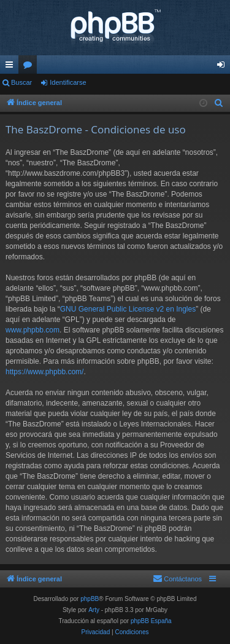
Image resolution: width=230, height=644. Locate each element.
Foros (30, 67)
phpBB (90, 599)
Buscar (21, 82)
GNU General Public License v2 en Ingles (128, 309)
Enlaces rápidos (12, 67)
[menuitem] (219, 103)
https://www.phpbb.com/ (44, 372)
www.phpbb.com (33, 330)
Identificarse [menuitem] (224, 67)
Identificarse (68, 82)
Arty (94, 610)
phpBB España (151, 621)
